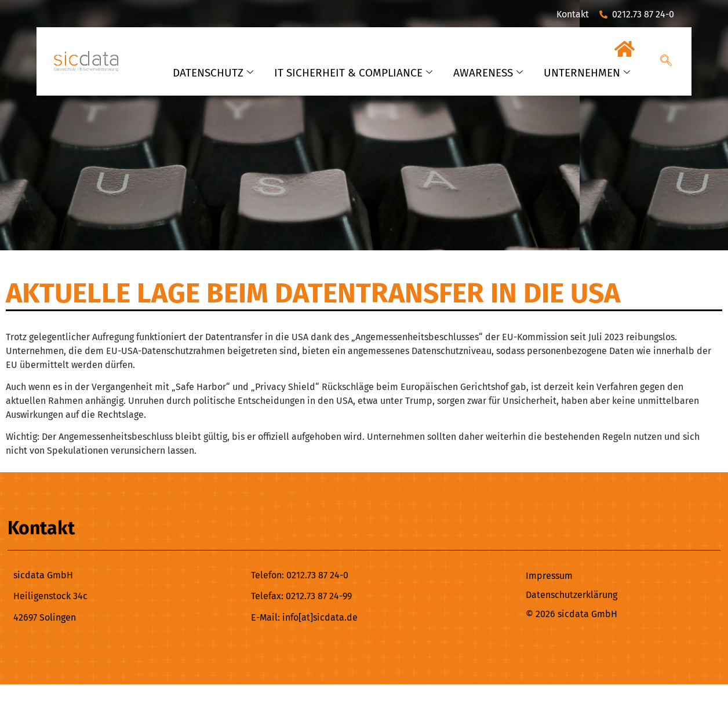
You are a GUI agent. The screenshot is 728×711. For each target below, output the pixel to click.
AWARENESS (488, 73)
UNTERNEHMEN (587, 73)
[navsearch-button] (666, 61)
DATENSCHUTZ (213, 73)
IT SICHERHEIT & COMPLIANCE (353, 73)
